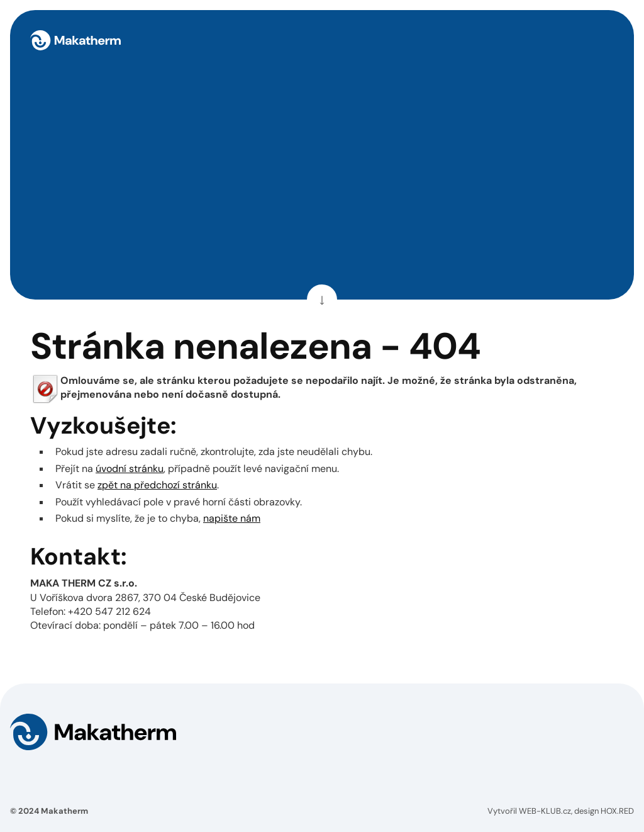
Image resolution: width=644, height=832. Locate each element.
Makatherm (64, 811)
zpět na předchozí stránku (157, 485)
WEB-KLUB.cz (545, 811)
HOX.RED (617, 811)
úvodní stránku (130, 469)
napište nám (232, 518)
